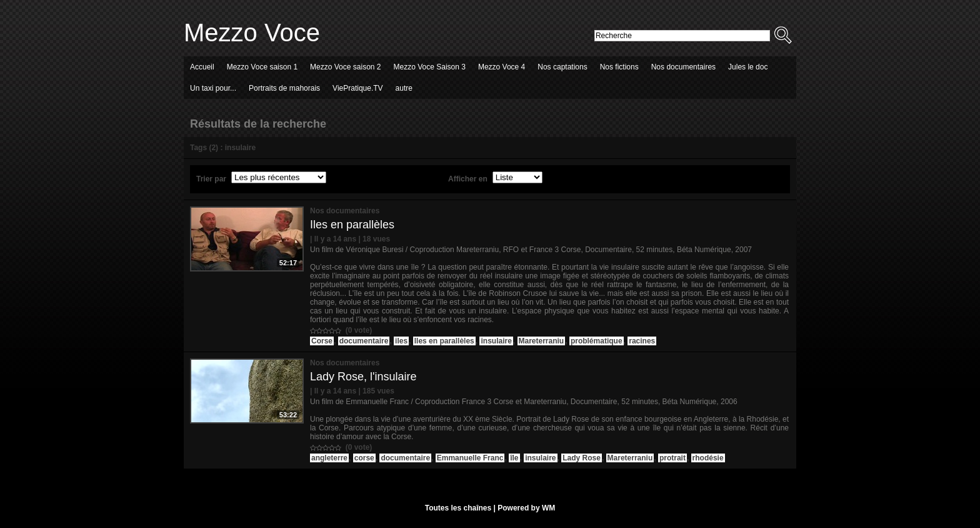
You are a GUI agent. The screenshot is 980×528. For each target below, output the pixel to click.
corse (364, 458)
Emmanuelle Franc (470, 458)
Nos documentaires (683, 67)
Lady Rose (582, 458)
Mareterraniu (542, 341)
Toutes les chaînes (458, 508)
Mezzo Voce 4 (502, 67)
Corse (322, 341)
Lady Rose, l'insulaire (363, 377)
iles (401, 341)
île (514, 458)
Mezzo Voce (252, 33)
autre (404, 88)
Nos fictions (619, 67)
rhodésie (708, 458)
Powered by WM (526, 508)
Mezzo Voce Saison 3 (430, 67)
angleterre (329, 458)
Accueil (202, 67)
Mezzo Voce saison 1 (262, 67)
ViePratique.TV (358, 88)
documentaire (364, 341)
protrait (672, 458)
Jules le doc (748, 67)
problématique (597, 341)
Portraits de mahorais (284, 88)
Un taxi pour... (213, 88)
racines (642, 341)
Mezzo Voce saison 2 (345, 67)
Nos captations (562, 67)
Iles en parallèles (352, 225)
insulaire (496, 341)
